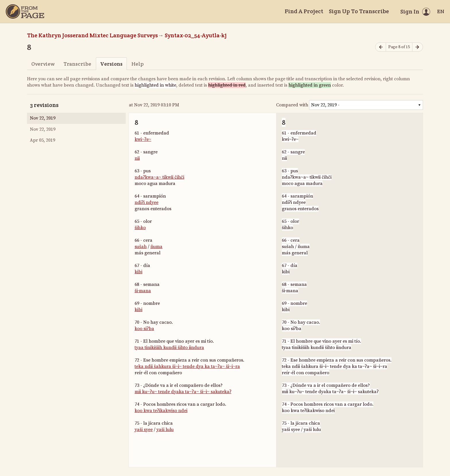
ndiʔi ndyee (147, 202)
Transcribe (77, 64)
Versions (111, 64)
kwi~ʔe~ (143, 139)
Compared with (292, 105)
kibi (138, 272)
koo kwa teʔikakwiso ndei (161, 411)
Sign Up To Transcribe (359, 11)
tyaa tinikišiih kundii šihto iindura (169, 348)
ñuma (156, 247)
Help (138, 64)
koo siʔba (144, 329)
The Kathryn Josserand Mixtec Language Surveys (92, 35)
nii (137, 158)
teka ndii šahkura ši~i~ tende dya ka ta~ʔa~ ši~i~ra (187, 366)
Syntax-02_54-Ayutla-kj (196, 35)
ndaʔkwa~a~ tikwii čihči (159, 177)
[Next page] (418, 47)
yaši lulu (165, 430)
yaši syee (144, 430)
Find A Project (304, 11)
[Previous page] (381, 47)
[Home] (25, 11)
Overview (43, 64)
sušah (141, 247)
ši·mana (143, 291)
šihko (140, 228)
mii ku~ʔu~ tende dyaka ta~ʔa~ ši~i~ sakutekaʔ (183, 392)
